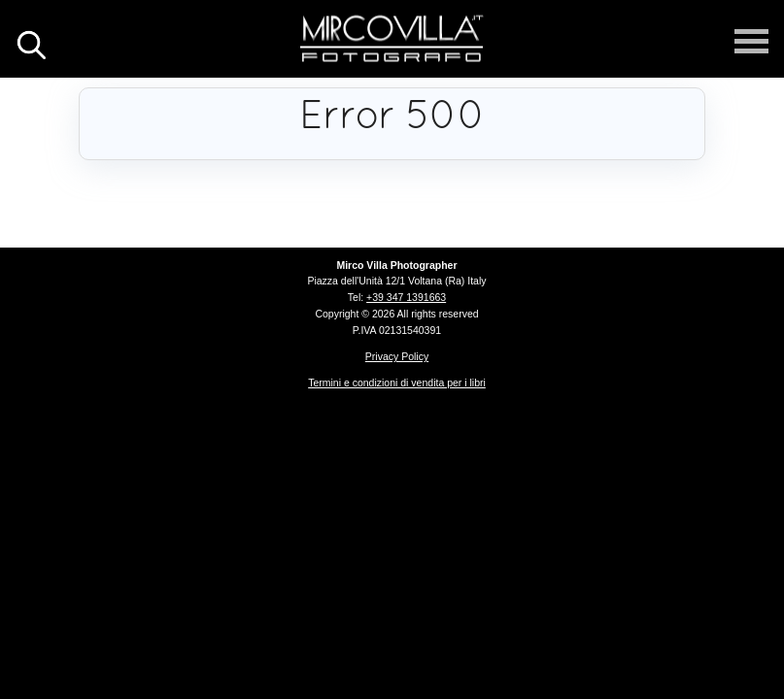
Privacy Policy (397, 356)
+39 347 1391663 (406, 297)
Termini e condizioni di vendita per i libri (397, 383)
